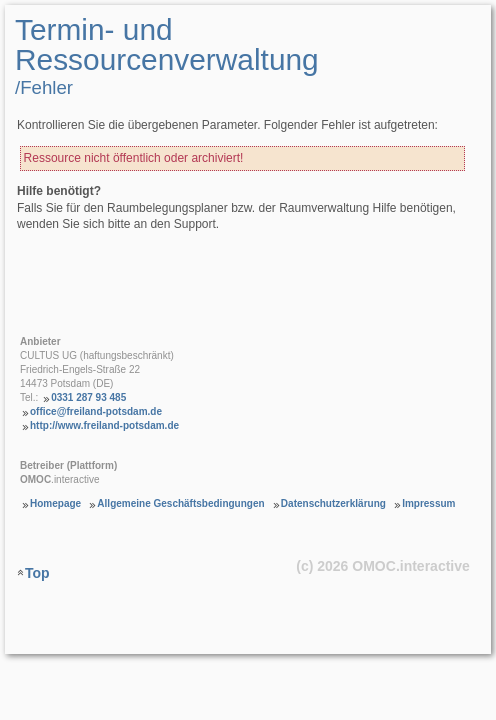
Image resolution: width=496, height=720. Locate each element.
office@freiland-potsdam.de (96, 411)
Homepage (55, 503)
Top (37, 573)
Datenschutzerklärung (333, 503)
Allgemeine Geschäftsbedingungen (180, 503)
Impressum (428, 503)
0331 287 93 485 (88, 397)
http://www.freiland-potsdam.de (104, 425)
